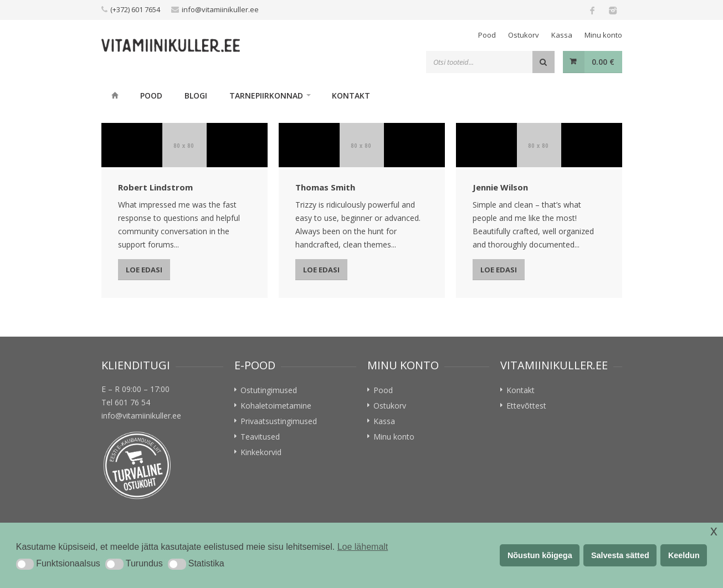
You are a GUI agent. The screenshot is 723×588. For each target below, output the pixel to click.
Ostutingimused (269, 390)
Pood (487, 35)
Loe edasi (144, 270)
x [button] (714, 531)
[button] (25, 564)
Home (115, 95)
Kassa (562, 35)
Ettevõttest (526, 406)
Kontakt (351, 96)
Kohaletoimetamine (276, 406)
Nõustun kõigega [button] (540, 555)
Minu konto (603, 35)
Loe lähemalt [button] (363, 547)
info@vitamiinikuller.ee (220, 9)
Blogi (196, 96)
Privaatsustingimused (279, 421)
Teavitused (260, 437)
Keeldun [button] (684, 555)
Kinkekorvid (261, 452)
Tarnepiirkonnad (266, 96)
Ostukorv (524, 35)
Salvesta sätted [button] (620, 555)
